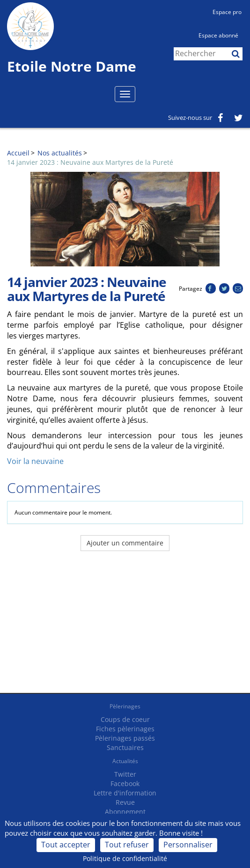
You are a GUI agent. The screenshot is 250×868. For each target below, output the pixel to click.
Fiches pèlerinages (125, 729)
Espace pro (227, 12)
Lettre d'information (125, 793)
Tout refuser (127, 845)
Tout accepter (66, 845)
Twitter (125, 774)
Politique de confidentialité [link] (125, 858)
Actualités (125, 761)
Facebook (125, 783)
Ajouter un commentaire (125, 543)
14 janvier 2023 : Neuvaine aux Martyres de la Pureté (90, 162)
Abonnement (125, 812)
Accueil (18, 153)
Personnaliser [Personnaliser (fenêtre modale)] (188, 845)
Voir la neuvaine (35, 461)
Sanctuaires (125, 747)
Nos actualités (60, 153)
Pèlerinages (125, 706)
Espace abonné (218, 35)
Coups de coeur (125, 719)
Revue (125, 802)
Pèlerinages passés (125, 738)
